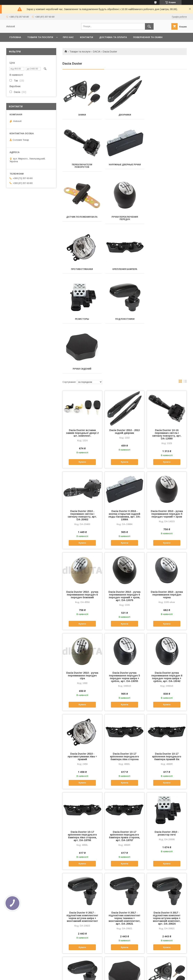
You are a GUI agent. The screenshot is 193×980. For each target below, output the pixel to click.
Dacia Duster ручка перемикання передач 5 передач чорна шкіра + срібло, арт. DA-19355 (124, 577)
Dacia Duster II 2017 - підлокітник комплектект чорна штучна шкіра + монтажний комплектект (82, 817)
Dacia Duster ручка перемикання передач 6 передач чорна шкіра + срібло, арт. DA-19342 (167, 577)
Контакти (87, 37)
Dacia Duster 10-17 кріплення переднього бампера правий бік (167, 657)
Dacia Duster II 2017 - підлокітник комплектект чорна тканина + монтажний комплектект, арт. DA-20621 (125, 818)
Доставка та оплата (113, 37)
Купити (82, 362)
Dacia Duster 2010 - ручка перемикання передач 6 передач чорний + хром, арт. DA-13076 (124, 496)
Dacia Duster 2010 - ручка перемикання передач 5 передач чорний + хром (167, 414)
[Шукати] (149, 26)
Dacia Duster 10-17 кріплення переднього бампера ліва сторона (125, 657)
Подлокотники (82, 269)
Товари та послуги (40, 37)
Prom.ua (113, 972)
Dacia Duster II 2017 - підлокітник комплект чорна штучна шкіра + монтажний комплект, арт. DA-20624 (167, 818)
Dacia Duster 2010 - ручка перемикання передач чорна (167, 495)
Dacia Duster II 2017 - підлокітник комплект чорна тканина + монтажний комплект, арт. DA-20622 (82, 902)
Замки (82, 115)
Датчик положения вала (125, 167)
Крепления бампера (125, 219)
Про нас (68, 37)
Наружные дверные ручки (82, 167)
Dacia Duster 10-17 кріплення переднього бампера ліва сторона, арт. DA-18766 (82, 736)
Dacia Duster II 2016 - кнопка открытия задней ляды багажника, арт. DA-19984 (125, 416)
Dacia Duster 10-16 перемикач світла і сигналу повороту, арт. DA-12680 (167, 335)
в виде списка (185, 282)
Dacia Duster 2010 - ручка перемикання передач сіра (82, 576)
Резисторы (167, 219)
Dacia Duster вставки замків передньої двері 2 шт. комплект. (82, 333)
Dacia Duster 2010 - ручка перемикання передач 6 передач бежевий (82, 495)
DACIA (97, 52)
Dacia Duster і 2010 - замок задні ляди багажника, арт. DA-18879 (167, 899)
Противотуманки (82, 219)
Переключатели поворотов (167, 116)
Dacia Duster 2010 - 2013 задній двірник (125, 332)
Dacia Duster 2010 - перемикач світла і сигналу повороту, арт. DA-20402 (82, 416)
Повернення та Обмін (148, 37)
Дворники (125, 115)
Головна (15, 37)
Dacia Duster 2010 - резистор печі (167, 734)
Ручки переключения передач (167, 168)
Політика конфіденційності (114, 975)
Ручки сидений (125, 269)
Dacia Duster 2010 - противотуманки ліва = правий (82, 657)
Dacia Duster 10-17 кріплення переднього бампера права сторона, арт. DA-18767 (124, 736)
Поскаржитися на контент (87, 975)
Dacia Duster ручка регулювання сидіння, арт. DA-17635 (124, 899)
